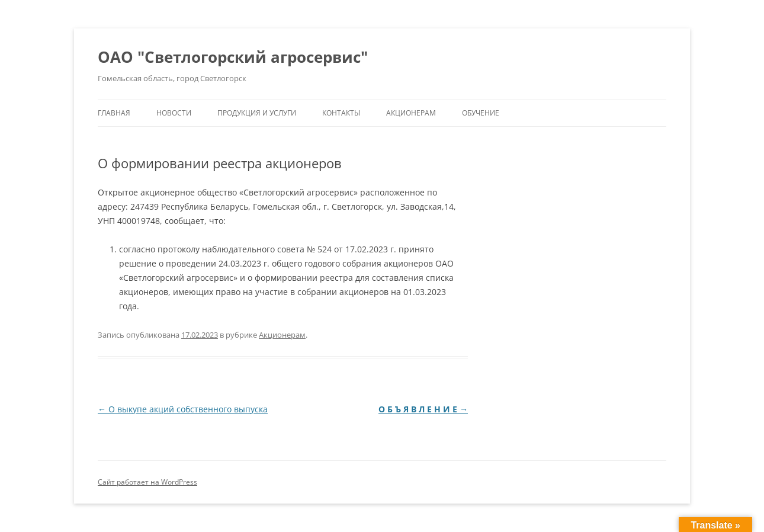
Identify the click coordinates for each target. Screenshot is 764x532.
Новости (174, 113)
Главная (114, 113)
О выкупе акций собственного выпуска (183, 409)
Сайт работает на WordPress (147, 482)
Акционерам (411, 113)
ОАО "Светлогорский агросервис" (233, 57)
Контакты (341, 113)
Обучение (481, 113)
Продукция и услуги (257, 113)
